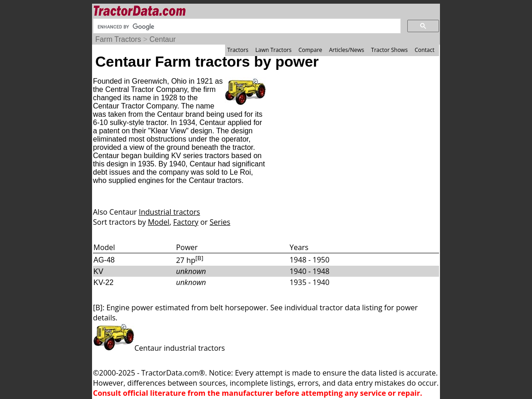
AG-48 (104, 260)
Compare (310, 50)
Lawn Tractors (274, 50)
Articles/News (347, 50)
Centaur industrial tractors (159, 348)
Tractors (238, 50)
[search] (246, 27)
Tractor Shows (389, 50)
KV (98, 271)
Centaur (163, 39)
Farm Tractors (118, 39)
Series (220, 222)
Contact (425, 50)
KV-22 (104, 282)
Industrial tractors (170, 212)
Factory (186, 222)
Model (159, 222)
